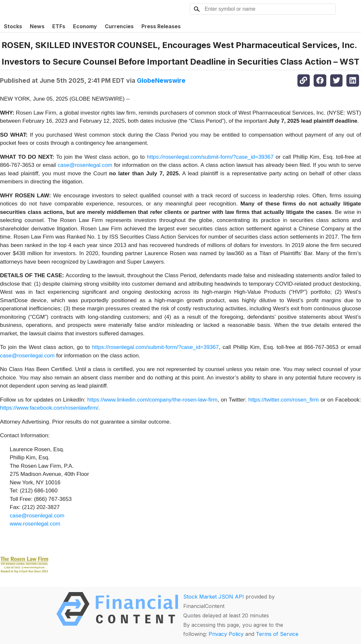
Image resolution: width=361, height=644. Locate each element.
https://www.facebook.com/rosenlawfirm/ (49, 408)
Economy (85, 26)
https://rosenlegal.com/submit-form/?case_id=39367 (210, 157)
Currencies (119, 26)
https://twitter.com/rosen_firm (283, 400)
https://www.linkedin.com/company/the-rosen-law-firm (152, 400)
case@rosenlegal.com (85, 165)
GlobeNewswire (161, 80)
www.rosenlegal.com (35, 524)
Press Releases (161, 26)
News (37, 26)
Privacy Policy (226, 634)
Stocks (13, 26)
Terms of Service (277, 634)
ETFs (59, 26)
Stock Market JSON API (214, 597)
